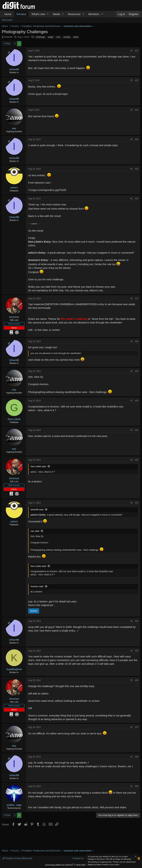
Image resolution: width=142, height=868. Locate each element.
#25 (137, 169)
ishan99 (8, 37)
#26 (137, 199)
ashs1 (14, 187)
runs (58, 37)
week (76, 37)
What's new (38, 14)
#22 (137, 80)
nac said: (35, 531)
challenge (40, 37)
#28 (137, 341)
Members (94, 14)
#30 (137, 401)
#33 (137, 503)
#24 (137, 139)
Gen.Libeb (14, 419)
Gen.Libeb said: (38, 466)
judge (51, 37)
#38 (137, 757)
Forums (21, 14)
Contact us (78, 858)
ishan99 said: (37, 510)
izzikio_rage (14, 805)
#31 (137, 430)
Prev (8, 44)
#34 (137, 621)
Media (56, 14)
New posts (7, 20)
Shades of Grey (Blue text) (17, 858)
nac (14, 128)
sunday (67, 37)
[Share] (131, 51)
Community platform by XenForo (71, 865)
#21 (137, 51)
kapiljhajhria (14, 669)
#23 (137, 110)
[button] (48, 14)
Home (8, 14)
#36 (137, 680)
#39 (137, 786)
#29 (137, 371)
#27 (137, 298)
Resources (74, 14)
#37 (137, 727)
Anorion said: (37, 586)
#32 (137, 460)
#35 (137, 651)
